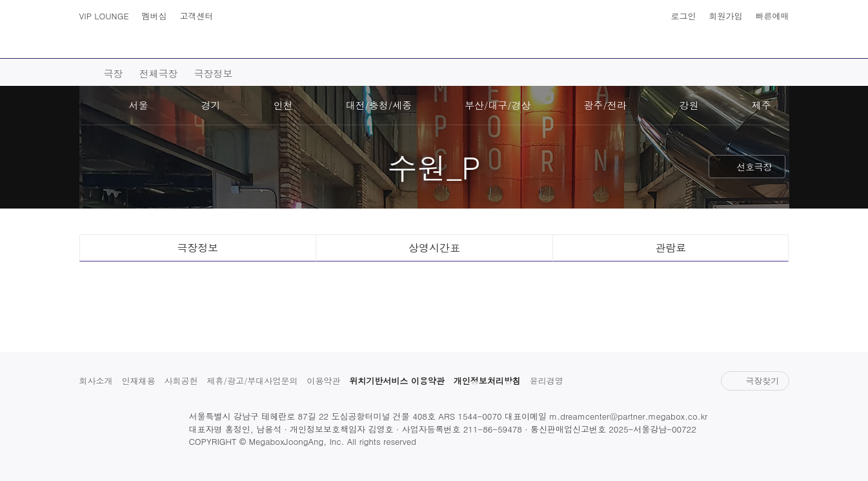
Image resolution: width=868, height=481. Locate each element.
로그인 (684, 16)
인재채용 (139, 381)
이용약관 (323, 381)
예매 (254, 46)
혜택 (683, 46)
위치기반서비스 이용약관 (397, 381)
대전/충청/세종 (379, 105)
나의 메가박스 (778, 39)
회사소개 (96, 381)
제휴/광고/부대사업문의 (253, 381)
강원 (689, 105)
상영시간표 (752, 39)
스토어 (620, 46)
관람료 (671, 248)
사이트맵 (91, 39)
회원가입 (726, 16)
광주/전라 (605, 105)
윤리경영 (547, 381)
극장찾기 (755, 381)
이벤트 (551, 46)
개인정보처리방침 (487, 381)
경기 (211, 105)
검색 (117, 39)
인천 (283, 105)
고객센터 (197, 16)
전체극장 (159, 73)
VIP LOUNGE (104, 16)
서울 (139, 105)
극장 (312, 46)
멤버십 (155, 16)
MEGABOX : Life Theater (434, 30)
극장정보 (214, 73)
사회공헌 (181, 381)
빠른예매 (772, 16)
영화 (196, 46)
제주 (762, 105)
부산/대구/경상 (498, 105)
